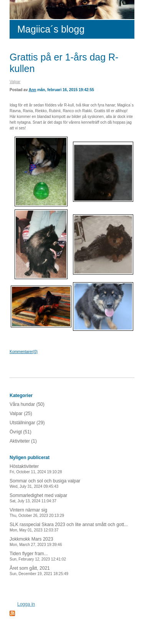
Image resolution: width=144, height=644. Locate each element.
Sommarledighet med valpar (38, 498)
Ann (32, 90)
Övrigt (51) (21, 432)
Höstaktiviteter (36, 469)
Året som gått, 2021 (39, 571)
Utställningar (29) (27, 423)
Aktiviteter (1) (23, 441)
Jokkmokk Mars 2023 (36, 542)
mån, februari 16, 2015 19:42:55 (66, 90)
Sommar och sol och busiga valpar (45, 483)
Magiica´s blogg (51, 29)
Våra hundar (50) (27, 404)
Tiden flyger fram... (38, 556)
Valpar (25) (21, 414)
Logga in (26, 604)
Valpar (15, 82)
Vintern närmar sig (37, 512)
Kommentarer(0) (24, 352)
